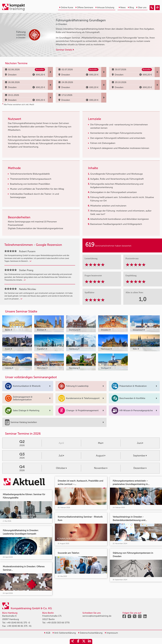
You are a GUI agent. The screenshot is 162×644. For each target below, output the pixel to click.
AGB (47, 633)
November (101, 468)
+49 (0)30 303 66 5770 (58, 623)
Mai (101, 443)
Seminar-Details (65, 50)
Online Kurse (66, 7)
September (140, 456)
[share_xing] (73, 641)
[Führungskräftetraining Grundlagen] (152, 8)
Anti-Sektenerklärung (64, 633)
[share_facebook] (78, 641)
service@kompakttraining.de (97, 616)
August (101, 456)
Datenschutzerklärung (90, 633)
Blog (131, 7)
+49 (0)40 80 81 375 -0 (18, 623)
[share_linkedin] (89, 641)
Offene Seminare (84, 7)
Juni (140, 443)
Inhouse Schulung (105, 7)
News (122, 7)
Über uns (141, 7)
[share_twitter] (84, 641)
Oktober (61, 468)
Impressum (111, 633)
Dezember (140, 468)
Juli (61, 456)
